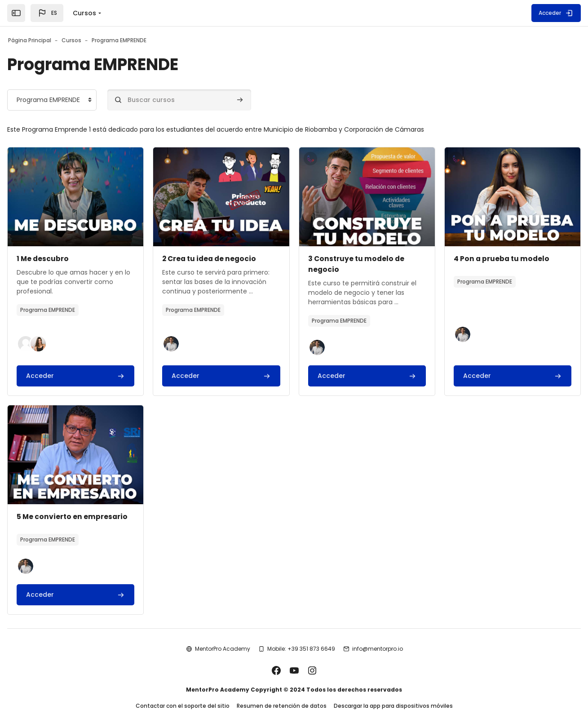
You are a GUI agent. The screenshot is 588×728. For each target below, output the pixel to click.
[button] (47, 13)
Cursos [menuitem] (84, 13)
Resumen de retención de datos (282, 696)
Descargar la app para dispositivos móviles (393, 696)
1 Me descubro (72, 259)
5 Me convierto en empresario (277, 506)
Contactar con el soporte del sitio (183, 696)
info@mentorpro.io (378, 638)
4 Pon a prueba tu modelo (94, 506)
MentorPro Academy (223, 638)
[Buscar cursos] (208, 100)
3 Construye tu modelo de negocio (461, 259)
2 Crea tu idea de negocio (269, 259)
